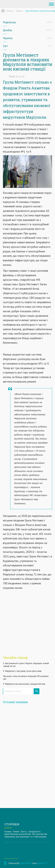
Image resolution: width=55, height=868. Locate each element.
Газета (24, 831)
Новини (16, 831)
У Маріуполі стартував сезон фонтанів (22, 671)
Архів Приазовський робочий (18, 834)
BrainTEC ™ (42, 863)
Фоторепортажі (40, 834)
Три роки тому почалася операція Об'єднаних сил (26, 677)
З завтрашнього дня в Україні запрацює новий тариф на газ (26, 665)
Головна (8, 831)
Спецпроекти (34, 831)
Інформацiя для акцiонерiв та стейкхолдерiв (25, 837)
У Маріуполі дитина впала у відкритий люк (24, 684)
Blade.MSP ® (26, 863)
